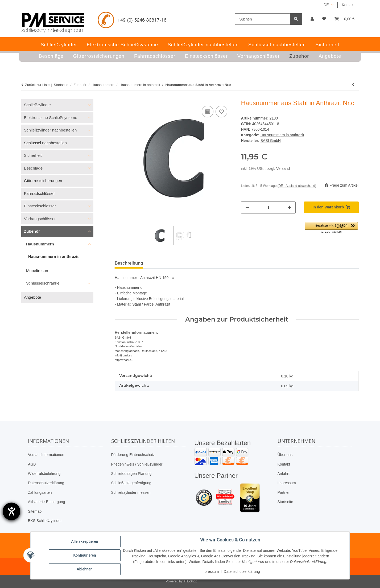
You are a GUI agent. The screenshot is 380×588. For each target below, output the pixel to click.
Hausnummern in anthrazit (282, 135)
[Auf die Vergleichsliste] (208, 112)
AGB (32, 464)
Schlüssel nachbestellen (45, 143)
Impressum (287, 483)
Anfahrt (284, 474)
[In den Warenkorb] (331, 207)
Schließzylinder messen (131, 492)
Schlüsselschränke (43, 283)
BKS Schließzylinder (45, 521)
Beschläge (33, 168)
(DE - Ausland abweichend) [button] (297, 186)
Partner (284, 492)
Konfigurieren (84, 555)
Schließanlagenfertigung (131, 483)
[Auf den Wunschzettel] (221, 112)
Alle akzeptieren (84, 541)
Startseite (285, 502)
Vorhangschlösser (40, 219)
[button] (312, 19)
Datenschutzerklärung (46, 483)
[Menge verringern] (247, 207)
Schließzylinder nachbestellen (50, 130)
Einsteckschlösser (40, 206)
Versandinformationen (46, 455)
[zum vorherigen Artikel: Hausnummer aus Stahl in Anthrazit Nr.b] (353, 85)
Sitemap (35, 511)
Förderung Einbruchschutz (133, 455)
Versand (283, 168)
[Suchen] (263, 19)
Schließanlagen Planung (131, 474)
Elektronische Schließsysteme (51, 118)
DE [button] (326, 5)
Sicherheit (33, 155)
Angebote (32, 297)
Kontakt (348, 5)
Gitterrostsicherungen (43, 181)
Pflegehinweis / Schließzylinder (137, 464)
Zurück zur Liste (37, 85)
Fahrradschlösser (39, 193)
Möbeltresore (38, 271)
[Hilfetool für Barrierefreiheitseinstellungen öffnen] (11, 511)
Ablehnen (84, 569)
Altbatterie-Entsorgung (46, 502)
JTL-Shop (190, 581)
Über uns (285, 455)
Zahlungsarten (40, 492)
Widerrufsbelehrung (44, 474)
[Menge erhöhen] (290, 207)
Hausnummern (40, 244)
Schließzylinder (38, 105)
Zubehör (32, 231)
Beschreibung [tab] (129, 263)
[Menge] (268, 207)
